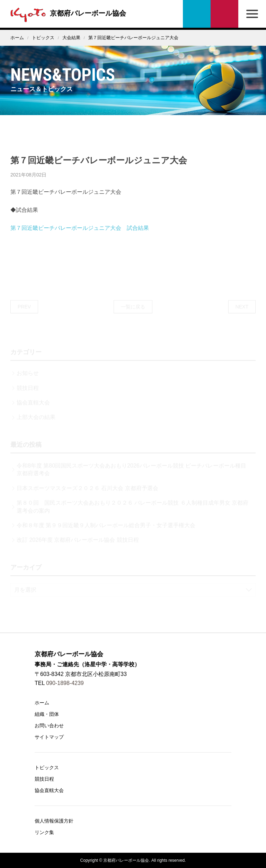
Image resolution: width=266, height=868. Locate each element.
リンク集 (44, 832)
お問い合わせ (224, 14)
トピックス (43, 38)
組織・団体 (47, 714)
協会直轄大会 (49, 790)
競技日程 (44, 779)
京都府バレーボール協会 (66, 13)
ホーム (17, 38)
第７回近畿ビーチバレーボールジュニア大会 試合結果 (80, 239)
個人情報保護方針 (54, 821)
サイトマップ (49, 737)
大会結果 (71, 38)
